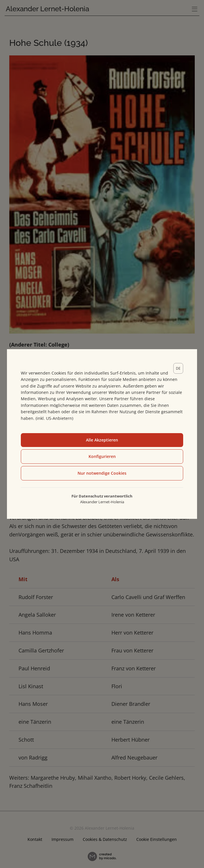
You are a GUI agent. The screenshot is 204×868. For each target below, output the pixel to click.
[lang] (178, 368)
